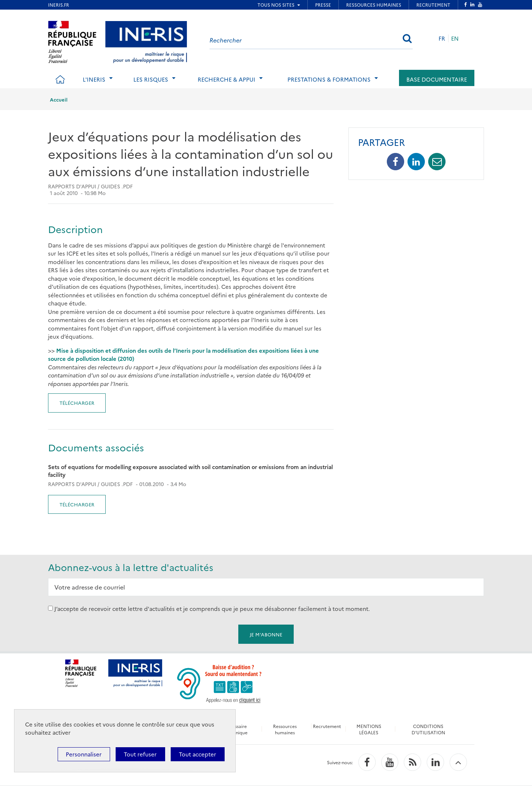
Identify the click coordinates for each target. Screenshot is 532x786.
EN (455, 38)
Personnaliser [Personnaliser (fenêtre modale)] (84, 754)
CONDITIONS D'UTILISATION (428, 729)
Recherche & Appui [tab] (226, 79)
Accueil (59, 99)
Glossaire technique (237, 729)
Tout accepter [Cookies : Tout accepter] (197, 754)
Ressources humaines (285, 729)
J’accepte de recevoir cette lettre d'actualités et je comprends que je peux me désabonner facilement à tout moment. (212, 608)
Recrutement (327, 726)
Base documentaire (437, 79)
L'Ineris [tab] (94, 79)
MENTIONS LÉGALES (369, 729)
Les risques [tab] (151, 79)
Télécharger (77, 403)
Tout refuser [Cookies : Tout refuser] (140, 754)
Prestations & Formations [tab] (329, 79)
